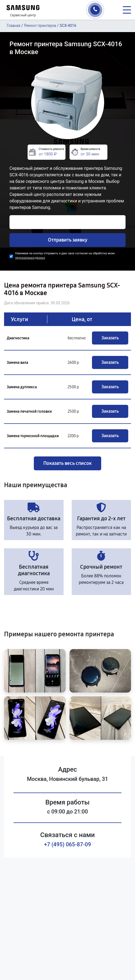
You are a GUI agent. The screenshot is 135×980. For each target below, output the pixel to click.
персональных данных (30, 258)
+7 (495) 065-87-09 (68, 844)
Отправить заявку (68, 240)
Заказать (110, 338)
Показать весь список (67, 463)
